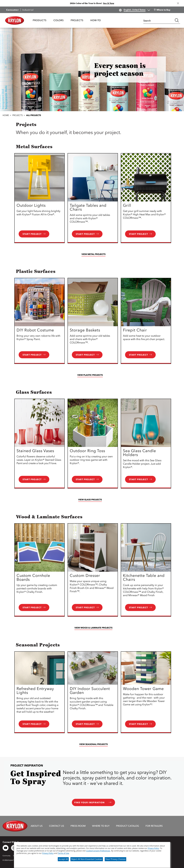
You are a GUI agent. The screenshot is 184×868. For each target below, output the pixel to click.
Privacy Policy (153, 848)
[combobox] (158, 20)
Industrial (28, 10)
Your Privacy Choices (116, 859)
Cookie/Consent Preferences (98, 851)
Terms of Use (63, 853)
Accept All (63, 859)
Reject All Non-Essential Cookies (87, 859)
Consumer (13, 10)
